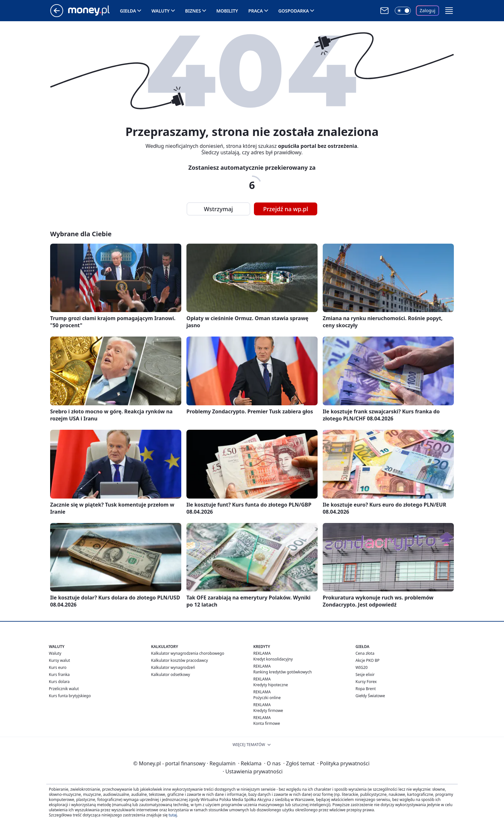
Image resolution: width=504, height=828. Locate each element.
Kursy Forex (366, 682)
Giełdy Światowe (370, 696)
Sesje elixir (365, 675)
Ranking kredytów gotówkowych (283, 672)
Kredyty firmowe (268, 711)
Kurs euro (58, 667)
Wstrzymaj (218, 209)
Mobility (227, 11)
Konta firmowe (267, 723)
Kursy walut (59, 660)
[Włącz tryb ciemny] (403, 11)
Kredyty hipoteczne (271, 685)
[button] (449, 11)
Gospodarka (294, 11)
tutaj (173, 815)
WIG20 (362, 667)
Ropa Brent (366, 689)
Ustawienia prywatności (253, 771)
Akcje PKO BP (368, 660)
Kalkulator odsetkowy (171, 675)
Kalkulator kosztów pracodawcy (180, 660)
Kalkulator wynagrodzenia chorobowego (188, 653)
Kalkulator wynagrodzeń (173, 667)
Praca (256, 11)
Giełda (128, 11)
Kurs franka (59, 675)
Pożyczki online (267, 698)
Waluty (161, 11)
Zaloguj (428, 10)
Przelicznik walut (64, 689)
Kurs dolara (59, 682)
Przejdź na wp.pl (286, 209)
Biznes (193, 11)
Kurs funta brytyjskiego (70, 696)
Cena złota (365, 653)
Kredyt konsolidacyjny (273, 659)
